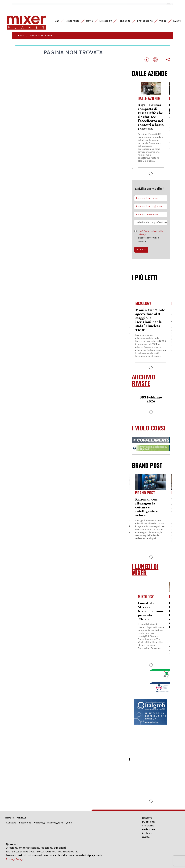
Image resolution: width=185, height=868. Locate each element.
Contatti (147, 818)
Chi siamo (148, 826)
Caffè (90, 21)
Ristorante (73, 21)
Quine (69, 823)
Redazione (149, 829)
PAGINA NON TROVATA (41, 36)
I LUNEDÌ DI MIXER (145, 569)
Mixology (106, 21)
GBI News (11, 823)
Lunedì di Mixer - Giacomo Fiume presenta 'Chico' (151, 611)
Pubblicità (148, 822)
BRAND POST (147, 465)
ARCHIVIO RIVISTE (144, 380)
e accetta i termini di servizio (151, 236)
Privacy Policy (14, 859)
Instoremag (25, 823)
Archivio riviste (147, 835)
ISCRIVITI (141, 250)
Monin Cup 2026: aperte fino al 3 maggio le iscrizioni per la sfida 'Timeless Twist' (150, 320)
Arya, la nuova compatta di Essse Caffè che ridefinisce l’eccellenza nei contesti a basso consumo (151, 117)
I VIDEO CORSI (149, 428)
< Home (20, 36)
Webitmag (39, 823)
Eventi (177, 21)
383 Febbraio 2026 (151, 399)
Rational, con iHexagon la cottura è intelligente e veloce (146, 507)
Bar (57, 21)
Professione (145, 21)
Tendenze (124, 21)
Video (163, 21)
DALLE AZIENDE (149, 73)
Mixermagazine (55, 823)
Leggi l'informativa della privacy (150, 233)
